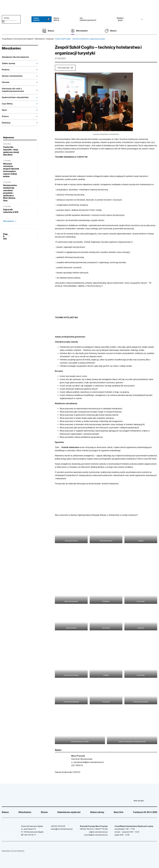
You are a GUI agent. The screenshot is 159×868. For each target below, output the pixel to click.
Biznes (113, 31)
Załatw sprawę (42, 19)
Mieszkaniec (82, 31)
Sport (4, 110)
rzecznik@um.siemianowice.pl (96, 835)
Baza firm (119, 812)
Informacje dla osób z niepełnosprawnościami (13, 90)
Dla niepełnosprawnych (96, 19)
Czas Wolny (7, 104)
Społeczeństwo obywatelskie (15, 97)
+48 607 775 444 (101, 829)
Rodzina (6, 70)
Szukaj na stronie (4, 21)
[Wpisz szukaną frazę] (9, 18)
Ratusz (51, 31)
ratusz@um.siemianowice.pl (62, 829)
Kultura (5, 116)
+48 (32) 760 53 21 (87, 829)
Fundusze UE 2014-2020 (145, 812)
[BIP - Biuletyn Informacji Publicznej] (26, 19)
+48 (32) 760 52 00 (58, 826)
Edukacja (6, 123)
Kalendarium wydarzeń (69, 812)
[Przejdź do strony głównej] (11, 7)
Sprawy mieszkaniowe (12, 76)
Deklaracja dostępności (13, 851)
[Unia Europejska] (151, 19)
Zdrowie (6, 82)
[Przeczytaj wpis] (65, 68)
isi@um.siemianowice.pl (98, 832)
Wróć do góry (145, 801)
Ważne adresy (66, 19)
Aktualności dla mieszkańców (15, 57)
